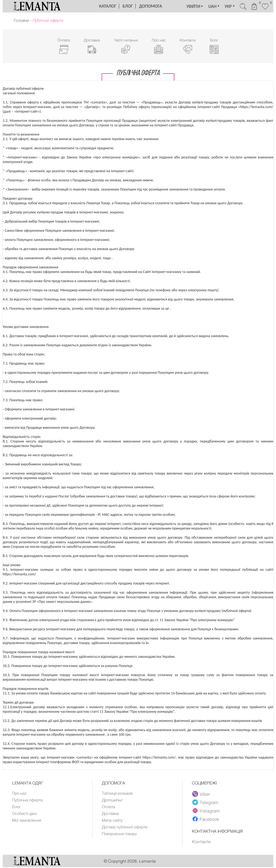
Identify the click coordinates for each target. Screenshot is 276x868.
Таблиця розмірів (118, 794)
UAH (210, 6)
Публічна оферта (28, 800)
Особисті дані (25, 814)
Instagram (206, 811)
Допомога (151, 6)
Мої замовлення (27, 821)
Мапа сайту (112, 821)
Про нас (20, 794)
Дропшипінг (113, 800)
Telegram (205, 803)
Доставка (111, 814)
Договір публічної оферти (125, 827)
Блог (128, 6)
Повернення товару (120, 834)
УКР (227, 6)
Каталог (108, 6)
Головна (21, 20)
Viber (201, 795)
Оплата (109, 807)
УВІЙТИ (190, 6)
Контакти (201, 842)
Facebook (206, 820)
